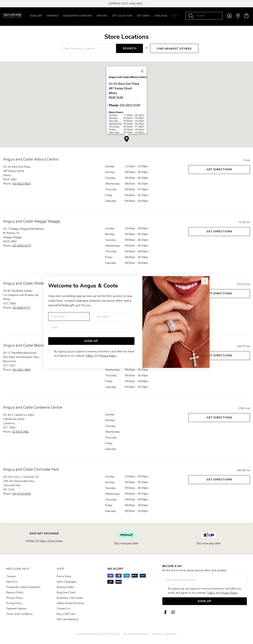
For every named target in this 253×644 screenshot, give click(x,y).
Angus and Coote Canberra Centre (33, 407)
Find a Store (64, 576)
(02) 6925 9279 (21, 246)
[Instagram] (172, 612)
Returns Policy (15, 592)
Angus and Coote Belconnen (28, 345)
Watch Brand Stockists (70, 603)
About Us (12, 582)
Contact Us (63, 609)
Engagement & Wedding (78, 16)
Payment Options (16, 609)
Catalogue (161, 16)
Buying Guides (65, 587)
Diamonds (53, 16)
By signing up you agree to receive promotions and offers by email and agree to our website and (94, 354)
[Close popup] (205, 281)
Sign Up (91, 341)
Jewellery (36, 16)
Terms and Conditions (19, 614)
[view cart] (246, 16)
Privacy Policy (108, 356)
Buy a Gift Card (66, 614)
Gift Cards (143, 16)
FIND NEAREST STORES (174, 49)
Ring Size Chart (66, 592)
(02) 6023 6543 (21, 184)
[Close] (142, 71)
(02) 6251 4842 (21, 370)
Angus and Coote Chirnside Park (31, 469)
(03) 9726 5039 (21, 494)
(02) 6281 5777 (21, 308)
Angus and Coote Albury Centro (31, 159)
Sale (174, 16)
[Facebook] (165, 612)
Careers (11, 576)
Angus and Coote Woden (25, 283)
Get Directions (219, 169)
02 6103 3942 (21, 432)
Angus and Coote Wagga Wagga (32, 221)
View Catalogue (66, 582)
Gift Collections (122, 16)
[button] (127, 139)
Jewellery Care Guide (70, 598)
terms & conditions (164, 634)
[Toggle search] (192, 16)
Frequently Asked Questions (23, 587)
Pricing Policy (14, 603)
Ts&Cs (90, 356)
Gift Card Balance (67, 619)
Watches (102, 16)
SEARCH (129, 48)
